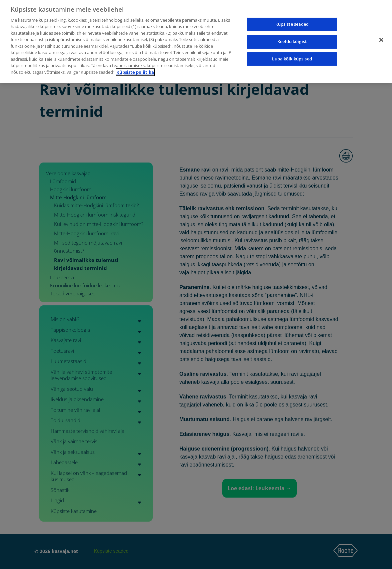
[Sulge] (381, 29)
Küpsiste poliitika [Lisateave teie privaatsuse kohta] (135, 61)
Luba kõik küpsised (292, 48)
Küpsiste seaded (292, 13)
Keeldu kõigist (292, 31)
